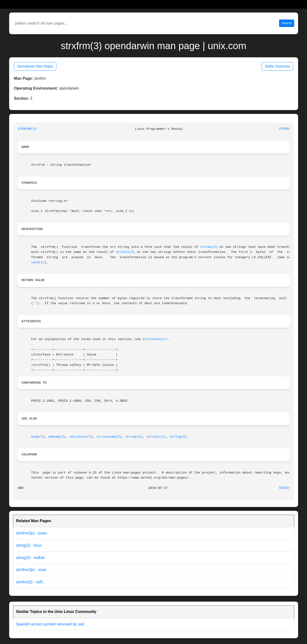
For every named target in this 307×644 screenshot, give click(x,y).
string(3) (178, 437)
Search (287, 23)
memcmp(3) (57, 437)
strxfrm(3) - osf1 (30, 582)
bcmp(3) (38, 437)
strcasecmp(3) (109, 437)
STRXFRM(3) (27, 129)
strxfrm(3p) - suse (31, 570)
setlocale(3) (81, 437)
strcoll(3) (125, 252)
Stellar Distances (277, 66)
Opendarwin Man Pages (35, 66)
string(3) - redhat (30, 558)
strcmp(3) (209, 247)
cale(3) (38, 262)
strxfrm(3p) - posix (32, 533)
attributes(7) (155, 339)
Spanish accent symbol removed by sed (50, 624)
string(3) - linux (29, 545)
